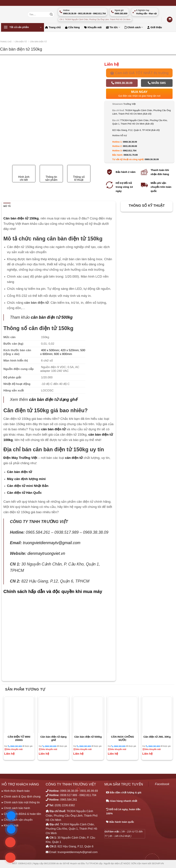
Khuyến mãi (93, 27)
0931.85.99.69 (130, 146)
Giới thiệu (155, 27)
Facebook (162, 784)
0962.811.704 (130, 151)
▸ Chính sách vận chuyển (17, 820)
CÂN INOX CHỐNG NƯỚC (123, 738)
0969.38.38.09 (122, 83)
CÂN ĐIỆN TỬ (21, 42)
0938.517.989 (69, 795)
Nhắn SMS (157, 83)
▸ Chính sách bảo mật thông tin (21, 802)
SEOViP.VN (158, 863)
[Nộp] (51, 14)
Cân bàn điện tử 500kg (88, 737)
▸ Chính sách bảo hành (16, 808)
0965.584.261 (69, 800)
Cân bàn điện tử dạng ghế (54, 738)
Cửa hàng (72, 27)
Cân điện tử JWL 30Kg (157, 737)
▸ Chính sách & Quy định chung (21, 797)
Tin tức (113, 27)
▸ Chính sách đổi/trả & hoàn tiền (21, 814)
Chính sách (134, 27)
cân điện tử (74, 458)
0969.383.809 (15, 746)
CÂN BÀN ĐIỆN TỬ (38, 42)
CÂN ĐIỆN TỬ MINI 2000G (19, 738)
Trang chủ (53, 27)
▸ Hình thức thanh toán (16, 791)
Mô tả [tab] (7, 206)
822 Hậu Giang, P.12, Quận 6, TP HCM (136, 130)
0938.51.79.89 (131, 155)
